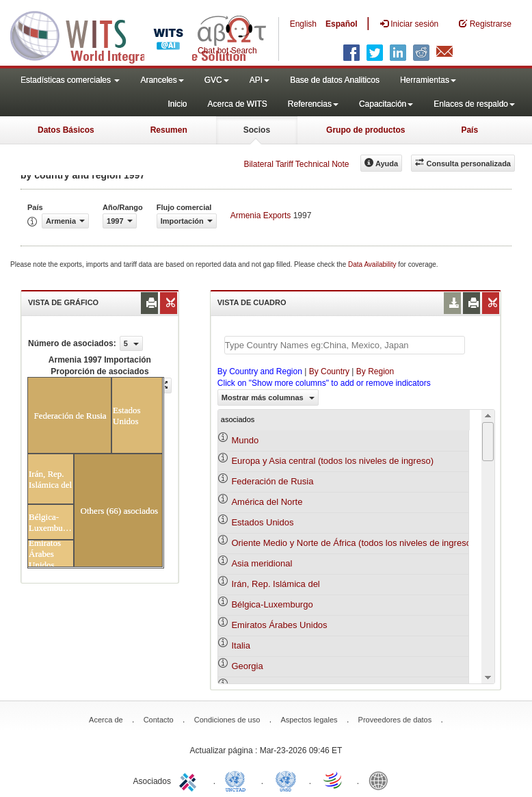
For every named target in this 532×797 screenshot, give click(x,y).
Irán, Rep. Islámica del (275, 584)
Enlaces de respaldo (474, 104)
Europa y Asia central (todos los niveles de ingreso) (332, 461)
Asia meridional (262, 563)
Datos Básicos (66, 130)
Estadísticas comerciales (70, 80)
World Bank (382, 780)
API (260, 80)
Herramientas (428, 80)
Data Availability (373, 264)
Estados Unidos (262, 522)
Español (342, 24)
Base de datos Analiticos (335, 80)
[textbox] (345, 345)
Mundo (245, 440)
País (469, 130)
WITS (137, 34)
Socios (257, 130)
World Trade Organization (334, 780)
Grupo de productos (365, 130)
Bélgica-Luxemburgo (272, 604)
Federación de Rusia (272, 481)
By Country (329, 371)
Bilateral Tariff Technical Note (296, 164)
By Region (375, 371)
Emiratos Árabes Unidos (279, 625)
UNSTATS (286, 780)
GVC (217, 80)
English (303, 24)
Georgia (247, 666)
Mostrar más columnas (268, 397)
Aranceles (162, 80)
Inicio (177, 104)
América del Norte (267, 502)
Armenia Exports (261, 215)
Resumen (169, 130)
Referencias (313, 104)
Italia (240, 645)
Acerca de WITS (237, 104)
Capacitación (386, 104)
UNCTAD (238, 780)
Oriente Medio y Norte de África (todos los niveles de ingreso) (353, 543)
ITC (190, 780)
